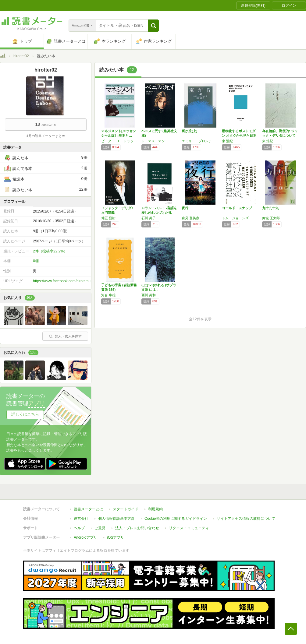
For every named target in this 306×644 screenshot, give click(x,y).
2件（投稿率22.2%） (50, 251)
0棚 (36, 261)
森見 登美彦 (190, 218)
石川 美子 (149, 218)
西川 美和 (149, 295)
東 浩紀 (227, 141)
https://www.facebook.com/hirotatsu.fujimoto (69, 281)
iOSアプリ (116, 537)
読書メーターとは (88, 509)
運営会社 (81, 519)
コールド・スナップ (237, 208)
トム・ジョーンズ (235, 218)
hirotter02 (21, 56)
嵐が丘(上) (189, 131)
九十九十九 (270, 208)
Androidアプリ (85, 537)
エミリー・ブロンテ (197, 141)
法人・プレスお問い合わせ (137, 528)
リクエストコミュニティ (189, 528)
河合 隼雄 (108, 295)
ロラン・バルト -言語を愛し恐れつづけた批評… (159, 213)
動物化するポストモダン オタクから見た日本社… (239, 135)
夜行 (185, 208)
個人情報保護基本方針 (116, 519)
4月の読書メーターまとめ (46, 136)
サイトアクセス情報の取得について (246, 519)
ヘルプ (79, 528)
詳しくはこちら (25, 414)
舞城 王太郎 (271, 218)
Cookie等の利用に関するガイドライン (176, 519)
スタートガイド (126, 509)
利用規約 (155, 509)
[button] (153, 26)
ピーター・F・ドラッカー (120, 141)
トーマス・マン (153, 141)
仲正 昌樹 (108, 218)
